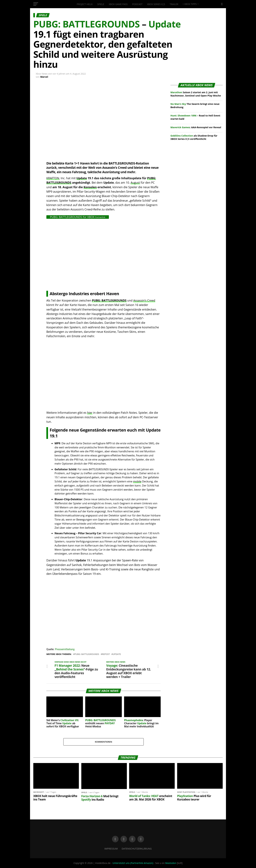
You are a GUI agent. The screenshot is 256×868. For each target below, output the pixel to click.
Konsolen (90, 187)
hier (90, 413)
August (135, 182)
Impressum (111, 849)
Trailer (174, 4)
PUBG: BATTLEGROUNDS (109, 300)
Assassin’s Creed (144, 300)
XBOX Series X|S (156, 4)
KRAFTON (53, 178)
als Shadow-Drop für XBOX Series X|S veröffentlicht (194, 137)
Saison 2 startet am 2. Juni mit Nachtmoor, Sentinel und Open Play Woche (196, 94)
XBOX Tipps (190, 4)
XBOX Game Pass (118, 4)
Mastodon (171, 863)
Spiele (101, 4)
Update (82, 178)
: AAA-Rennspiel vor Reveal (196, 127)
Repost (106, 654)
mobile (137, 481)
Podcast (137, 4)
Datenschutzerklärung (137, 849)
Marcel (44, 77)
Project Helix (85, 4)
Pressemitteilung (65, 649)
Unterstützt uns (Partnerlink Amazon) (133, 863)
